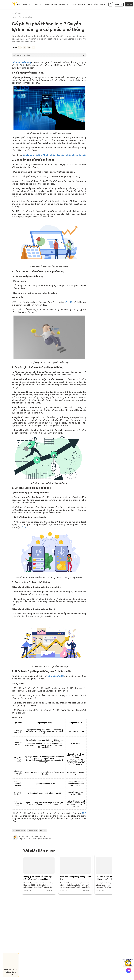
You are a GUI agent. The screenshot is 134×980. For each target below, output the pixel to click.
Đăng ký (129, 4)
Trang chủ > (17, 17)
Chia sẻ (14, 48)
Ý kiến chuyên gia (77, 4)
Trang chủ (27, 4)
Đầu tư (30, 17)
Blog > (25, 17)
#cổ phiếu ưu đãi (32, 831)
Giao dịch (119, 4)
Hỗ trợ (90, 4)
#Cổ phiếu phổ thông (19, 831)
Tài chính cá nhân (50, 4)
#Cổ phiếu (43, 831)
